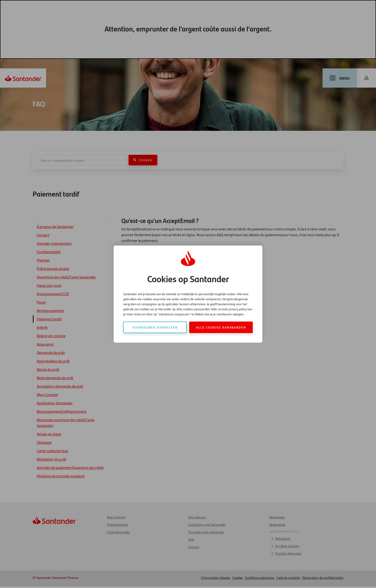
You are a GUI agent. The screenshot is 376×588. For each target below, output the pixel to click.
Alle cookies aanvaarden (221, 327)
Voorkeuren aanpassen (155, 327)
